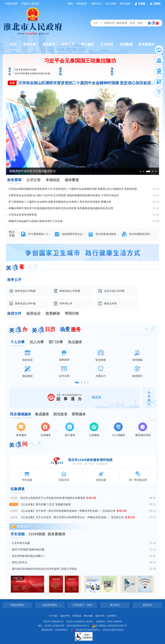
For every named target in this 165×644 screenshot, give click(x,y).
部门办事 (56, 342)
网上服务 (87, 44)
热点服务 (75, 342)
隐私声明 (100, 616)
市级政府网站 (17, 605)
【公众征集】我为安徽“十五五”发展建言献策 (46, 504)
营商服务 (79, 414)
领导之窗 (29, 44)
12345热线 (37, 534)
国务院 (60, 71)
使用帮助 (112, 616)
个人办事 (18, 342)
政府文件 (14, 314)
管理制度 (77, 616)
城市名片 (49, 44)
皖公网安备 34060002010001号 (109, 626)
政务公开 (68, 44)
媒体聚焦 (72, 180)
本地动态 (53, 180)
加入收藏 (111, 4)
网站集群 (82, 4)
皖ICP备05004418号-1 (78, 626)
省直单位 (147, 605)
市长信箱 (18, 534)
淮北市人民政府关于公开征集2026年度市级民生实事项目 (53, 498)
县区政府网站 (50, 605)
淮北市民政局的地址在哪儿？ (29, 556)
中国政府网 (11, 4)
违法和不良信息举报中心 (85, 630)
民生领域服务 (21, 414)
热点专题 (12, 234)
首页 (13, 46)
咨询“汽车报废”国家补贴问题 (28, 550)
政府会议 (34, 314)
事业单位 (115, 605)
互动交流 (107, 44)
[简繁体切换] (70, 4)
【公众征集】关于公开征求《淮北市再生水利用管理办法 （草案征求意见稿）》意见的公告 (72, 517)
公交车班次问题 (21, 543)
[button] (140, 4)
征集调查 (18, 489)
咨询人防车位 (19, 562)
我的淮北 (96, 4)
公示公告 (34, 180)
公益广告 (18, 578)
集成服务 (42, 414)
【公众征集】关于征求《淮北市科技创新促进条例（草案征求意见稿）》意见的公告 (68, 511)
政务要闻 (14, 180)
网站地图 (125, 4)
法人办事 (37, 342)
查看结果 (91, 498)
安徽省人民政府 (30, 4)
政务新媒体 (147, 44)
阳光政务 (60, 414)
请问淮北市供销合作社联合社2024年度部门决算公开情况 (44, 569)
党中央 (10, 71)
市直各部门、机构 (82, 605)
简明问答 (72, 314)
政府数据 (126, 44)
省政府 (112, 71)
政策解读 (53, 314)
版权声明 (65, 616)
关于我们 (53, 616)
